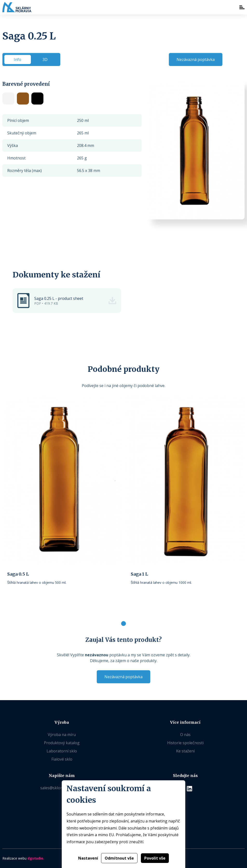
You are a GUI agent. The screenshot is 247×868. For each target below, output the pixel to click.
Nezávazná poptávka (196, 59)
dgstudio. (36, 858)
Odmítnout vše (119, 858)
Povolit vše (155, 858)
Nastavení (88, 858)
